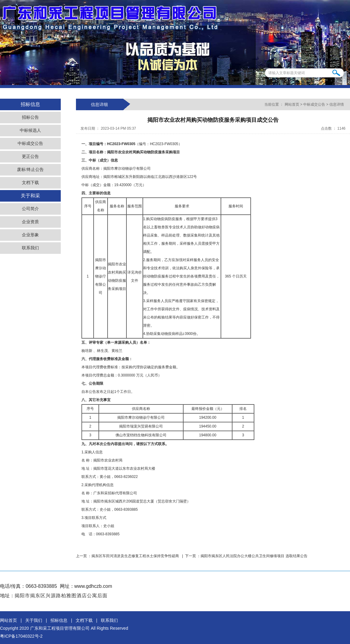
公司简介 (30, 209)
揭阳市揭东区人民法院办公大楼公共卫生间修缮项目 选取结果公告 (254, 556)
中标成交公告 (30, 143)
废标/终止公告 (30, 170)
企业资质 (30, 222)
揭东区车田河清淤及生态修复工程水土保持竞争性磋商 (136, 556)
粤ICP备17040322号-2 (21, 636)
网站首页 (292, 104)
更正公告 (30, 157)
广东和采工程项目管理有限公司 (60, 628)
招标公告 (30, 117)
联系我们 (30, 248)
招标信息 (59, 620)
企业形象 (30, 235)
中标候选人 (30, 130)
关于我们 (34, 620)
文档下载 (30, 183)
